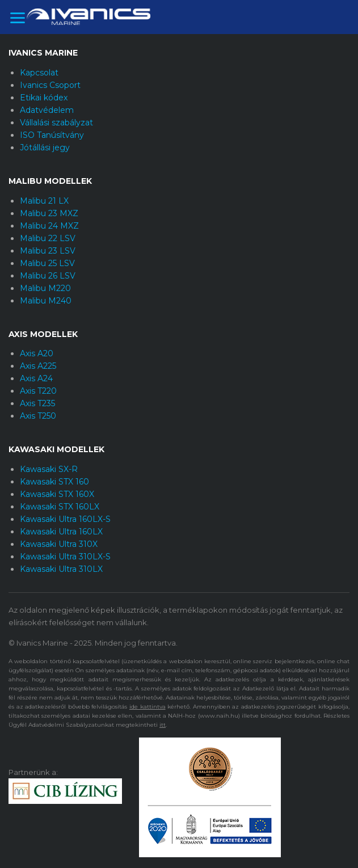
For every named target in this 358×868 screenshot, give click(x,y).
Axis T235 (37, 403)
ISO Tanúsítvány (52, 135)
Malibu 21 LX (44, 201)
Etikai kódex (44, 98)
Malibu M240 (46, 301)
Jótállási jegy (45, 148)
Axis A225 (38, 366)
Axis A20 (37, 353)
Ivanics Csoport (50, 85)
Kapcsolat (39, 73)
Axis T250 (38, 416)
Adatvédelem (47, 110)
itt (163, 725)
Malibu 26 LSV (48, 276)
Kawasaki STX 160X (57, 494)
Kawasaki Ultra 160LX (61, 532)
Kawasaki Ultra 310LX (61, 569)
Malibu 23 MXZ (49, 213)
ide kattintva (148, 707)
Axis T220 (38, 391)
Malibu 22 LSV (48, 238)
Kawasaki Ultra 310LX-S (65, 557)
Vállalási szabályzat (56, 123)
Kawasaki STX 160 (54, 482)
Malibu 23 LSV (48, 251)
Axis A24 (36, 378)
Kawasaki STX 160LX (60, 507)
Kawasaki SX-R (49, 469)
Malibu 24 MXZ (49, 226)
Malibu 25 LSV (47, 263)
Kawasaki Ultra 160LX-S (65, 519)
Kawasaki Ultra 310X (59, 544)
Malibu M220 (45, 288)
